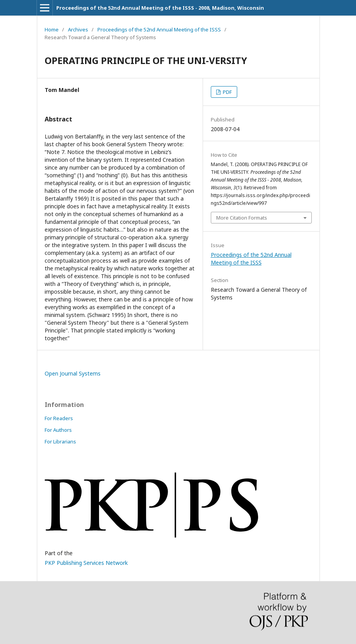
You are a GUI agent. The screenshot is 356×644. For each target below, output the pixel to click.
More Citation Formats (242, 218)
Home (52, 29)
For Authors (58, 430)
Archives (78, 29)
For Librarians (60, 441)
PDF (227, 92)
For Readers (59, 418)
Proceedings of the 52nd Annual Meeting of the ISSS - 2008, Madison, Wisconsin (160, 8)
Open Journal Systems (73, 373)
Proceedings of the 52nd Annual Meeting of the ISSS (159, 29)
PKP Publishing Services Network (86, 563)
